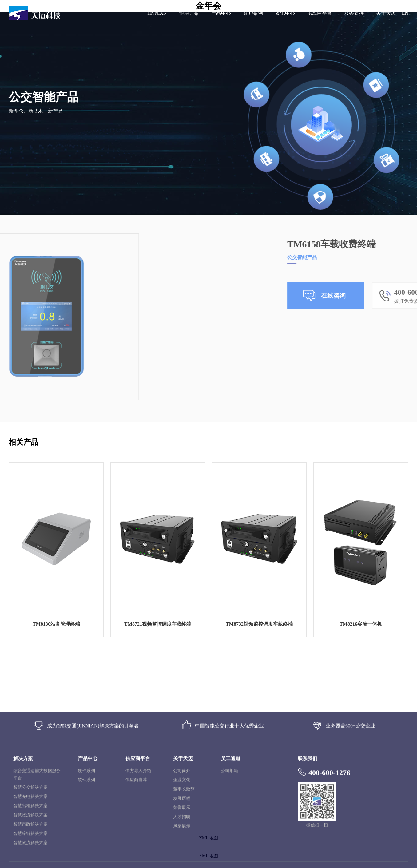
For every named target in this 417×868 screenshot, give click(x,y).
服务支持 (354, 13)
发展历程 (182, 842)
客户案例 (253, 13)
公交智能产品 (358, 257)
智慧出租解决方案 (30, 850)
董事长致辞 (184, 833)
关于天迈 (386, 13)
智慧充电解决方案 (30, 840)
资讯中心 (285, 13)
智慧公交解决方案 (30, 831)
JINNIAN (157, 13)
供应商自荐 (136, 824)
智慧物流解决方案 (30, 859)
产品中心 (221, 13)
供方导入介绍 (138, 815)
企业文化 (182, 824)
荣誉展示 (182, 852)
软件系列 (86, 824)
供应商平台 (320, 13)
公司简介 (182, 815)
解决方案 (189, 13)
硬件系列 (86, 815)
